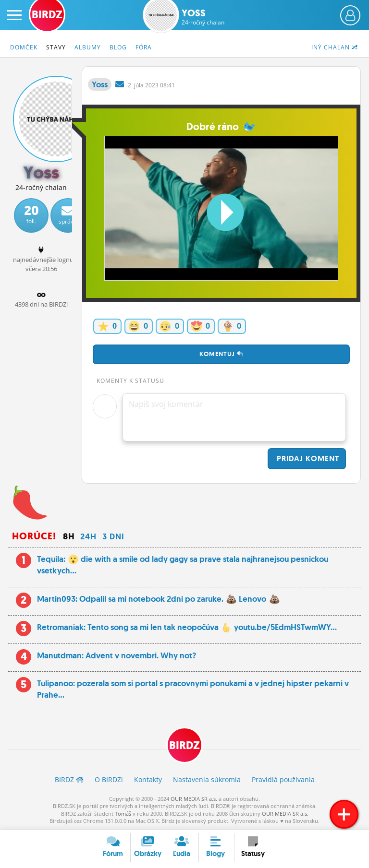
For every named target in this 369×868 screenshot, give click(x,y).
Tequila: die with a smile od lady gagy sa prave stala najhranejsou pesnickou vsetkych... (183, 565)
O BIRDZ (109, 779)
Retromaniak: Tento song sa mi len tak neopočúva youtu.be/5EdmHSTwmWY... (187, 627)
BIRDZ (184, 745)
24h (88, 536)
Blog (118, 47)
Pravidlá (283, 779)
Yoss (203, 17)
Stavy (56, 47)
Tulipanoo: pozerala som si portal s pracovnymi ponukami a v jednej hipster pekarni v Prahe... (193, 689)
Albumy (88, 47)
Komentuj (221, 354)
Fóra (144, 47)
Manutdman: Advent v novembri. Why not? (117, 655)
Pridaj (307, 458)
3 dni (113, 536)
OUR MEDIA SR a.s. (194, 799)
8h (69, 536)
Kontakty (148, 779)
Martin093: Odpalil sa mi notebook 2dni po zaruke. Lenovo (158, 599)
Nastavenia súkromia (207, 779)
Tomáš (123, 814)
